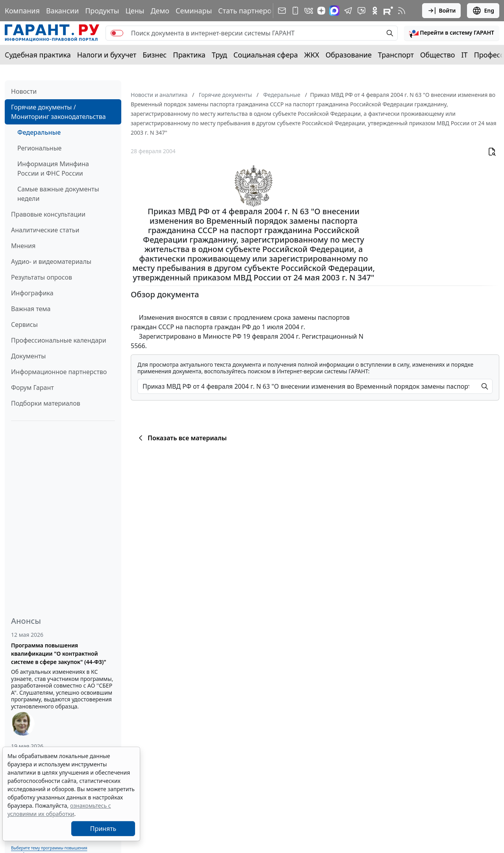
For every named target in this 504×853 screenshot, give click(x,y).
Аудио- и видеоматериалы (51, 261)
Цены (135, 11)
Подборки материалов (46, 403)
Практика (189, 55)
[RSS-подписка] (402, 11)
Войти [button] (442, 11)
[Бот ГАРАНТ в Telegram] (361, 11)
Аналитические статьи (45, 230)
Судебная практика (38, 55)
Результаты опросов (42, 277)
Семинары (194, 11)
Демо (160, 11)
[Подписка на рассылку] (282, 11)
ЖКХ (312, 55)
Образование (349, 55)
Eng (483, 11)
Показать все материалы (181, 438)
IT (465, 55)
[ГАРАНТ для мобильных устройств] (295, 11)
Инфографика (32, 293)
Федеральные (39, 132)
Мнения (23, 246)
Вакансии (62, 11)
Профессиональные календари (59, 340)
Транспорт (396, 55)
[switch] (117, 33)
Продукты (102, 11)
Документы (28, 356)
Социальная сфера (266, 55)
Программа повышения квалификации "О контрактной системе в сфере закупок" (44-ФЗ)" (59, 654)
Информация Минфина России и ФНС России (53, 169)
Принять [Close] (103, 829)
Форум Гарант (32, 388)
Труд (220, 55)
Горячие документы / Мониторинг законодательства (58, 112)
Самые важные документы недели (58, 194)
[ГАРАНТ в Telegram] (348, 11)
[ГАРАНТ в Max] (334, 11)
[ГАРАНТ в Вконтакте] (309, 11)
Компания (22, 11)
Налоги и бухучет (107, 55)
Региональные (39, 148)
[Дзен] (321, 11)
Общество (438, 55)
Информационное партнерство (59, 372)
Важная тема (31, 309)
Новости (24, 91)
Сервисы (24, 325)
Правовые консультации (48, 214)
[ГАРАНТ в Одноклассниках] (375, 11)
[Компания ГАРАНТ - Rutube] (388, 11)
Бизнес (155, 55)
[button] (452, 33)
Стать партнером (247, 11)
